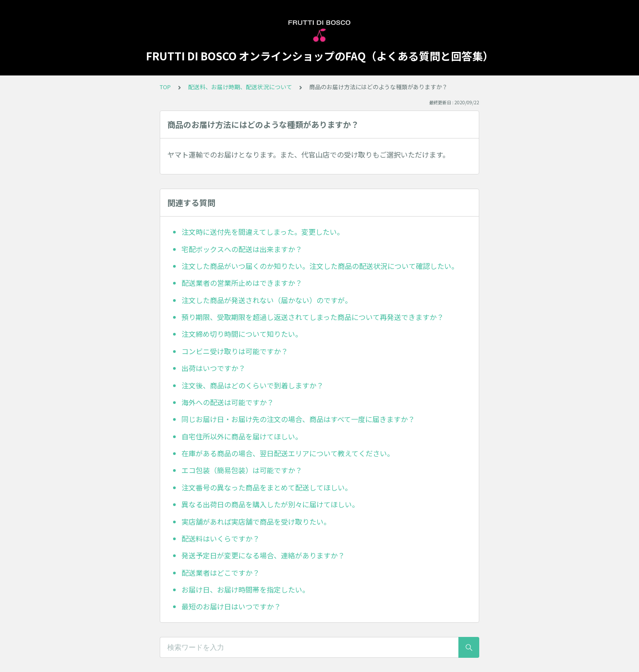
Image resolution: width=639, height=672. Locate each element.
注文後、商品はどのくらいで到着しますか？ (252, 385)
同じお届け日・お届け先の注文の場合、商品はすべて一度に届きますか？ (298, 419)
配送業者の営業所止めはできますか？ (242, 283)
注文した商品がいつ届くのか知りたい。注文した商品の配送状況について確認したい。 (320, 266)
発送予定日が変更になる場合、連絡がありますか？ (263, 555)
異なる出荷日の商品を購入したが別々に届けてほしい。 (270, 504)
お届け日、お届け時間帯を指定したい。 (245, 589)
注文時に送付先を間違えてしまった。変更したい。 (263, 232)
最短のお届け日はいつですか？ (231, 606)
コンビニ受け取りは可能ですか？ (235, 351)
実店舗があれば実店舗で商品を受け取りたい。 (256, 522)
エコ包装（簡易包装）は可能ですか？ (242, 470)
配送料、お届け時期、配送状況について (240, 87)
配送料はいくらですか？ (221, 538)
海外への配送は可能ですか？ (228, 402)
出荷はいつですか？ (213, 368)
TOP (165, 87)
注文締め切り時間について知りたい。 (242, 334)
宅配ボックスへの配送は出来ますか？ (242, 249)
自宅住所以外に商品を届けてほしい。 (242, 436)
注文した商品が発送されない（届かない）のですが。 (267, 300)
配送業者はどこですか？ (221, 573)
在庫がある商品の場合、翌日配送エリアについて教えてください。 (288, 453)
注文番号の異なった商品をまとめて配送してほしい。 (267, 487)
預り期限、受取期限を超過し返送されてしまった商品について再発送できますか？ (313, 317)
